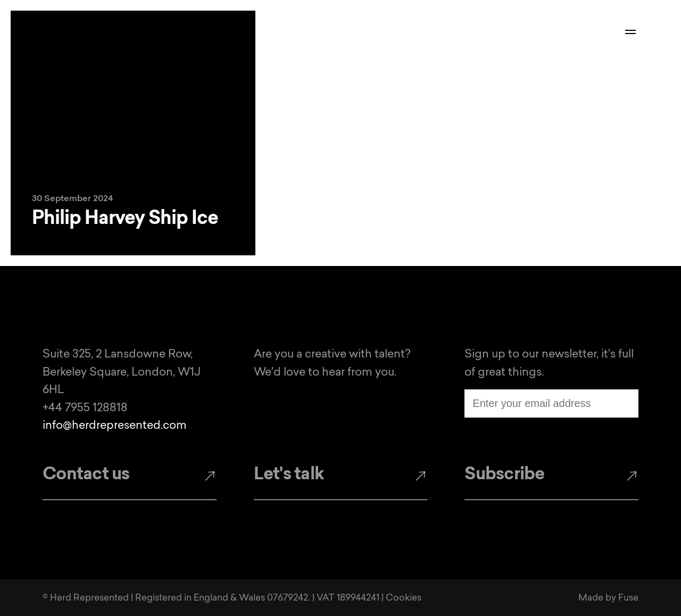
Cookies (404, 598)
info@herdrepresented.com (115, 426)
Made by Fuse (608, 598)
